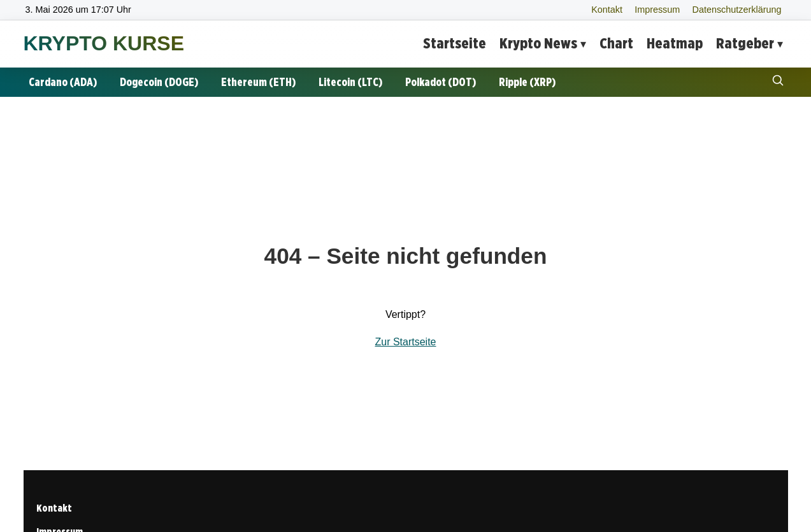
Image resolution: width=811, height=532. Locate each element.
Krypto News (538, 43)
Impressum (657, 10)
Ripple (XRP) (527, 82)
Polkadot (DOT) (441, 82)
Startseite (455, 43)
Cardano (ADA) (63, 82)
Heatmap (675, 43)
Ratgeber (745, 43)
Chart (616, 43)
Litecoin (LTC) (350, 82)
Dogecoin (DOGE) (159, 82)
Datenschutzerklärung (737, 10)
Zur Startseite (405, 342)
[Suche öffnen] (778, 82)
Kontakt (607, 10)
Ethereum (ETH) (258, 82)
